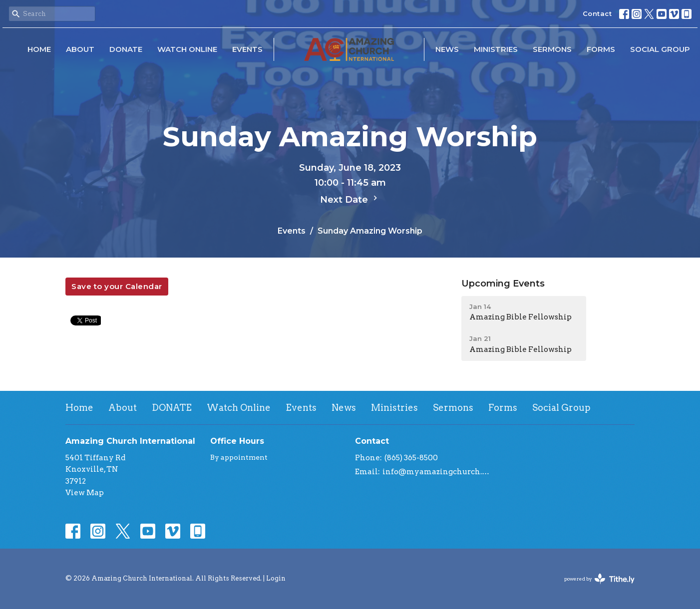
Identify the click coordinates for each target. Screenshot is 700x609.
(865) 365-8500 (411, 458)
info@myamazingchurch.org (436, 472)
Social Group (660, 49)
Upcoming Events (503, 284)
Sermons (552, 49)
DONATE (126, 49)
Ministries (496, 49)
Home (39, 49)
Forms (601, 49)
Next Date (350, 199)
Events (247, 49)
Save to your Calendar (117, 286)
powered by (599, 579)
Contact (597, 13)
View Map (85, 493)
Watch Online (187, 49)
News (447, 49)
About (80, 49)
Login (276, 578)
